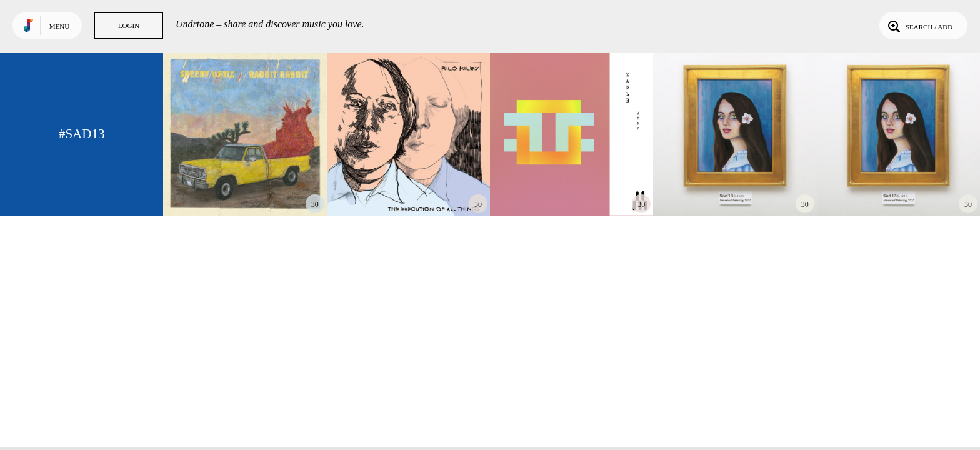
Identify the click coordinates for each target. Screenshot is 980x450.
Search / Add (919, 26)
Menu (59, 26)
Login (129, 26)
